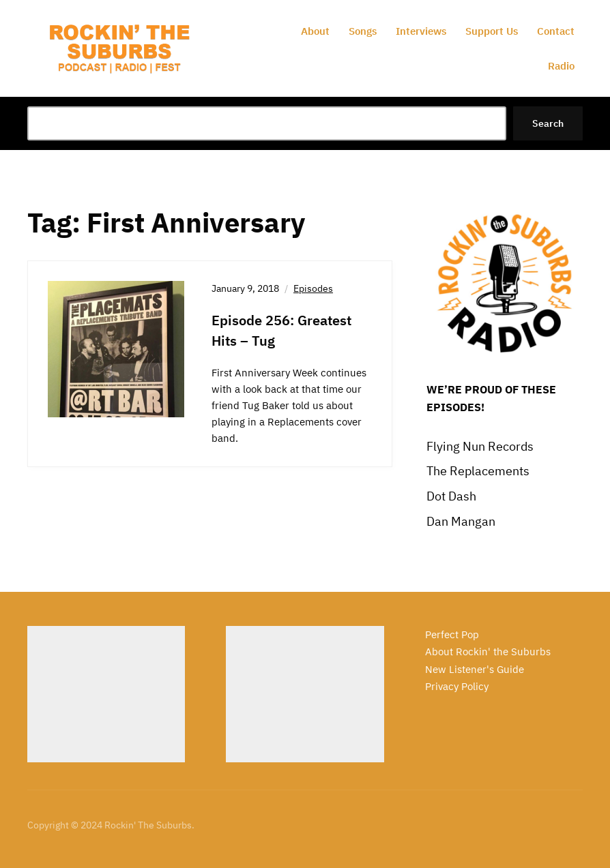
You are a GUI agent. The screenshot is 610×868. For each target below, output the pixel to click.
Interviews (421, 31)
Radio (561, 66)
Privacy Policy (457, 686)
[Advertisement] (106, 694)
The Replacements (478, 471)
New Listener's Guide (475, 669)
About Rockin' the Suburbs (488, 652)
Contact (556, 31)
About (315, 31)
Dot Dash (451, 496)
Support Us (492, 31)
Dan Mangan (461, 521)
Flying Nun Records (480, 446)
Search (548, 123)
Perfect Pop (452, 634)
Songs (363, 31)
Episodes (313, 288)
